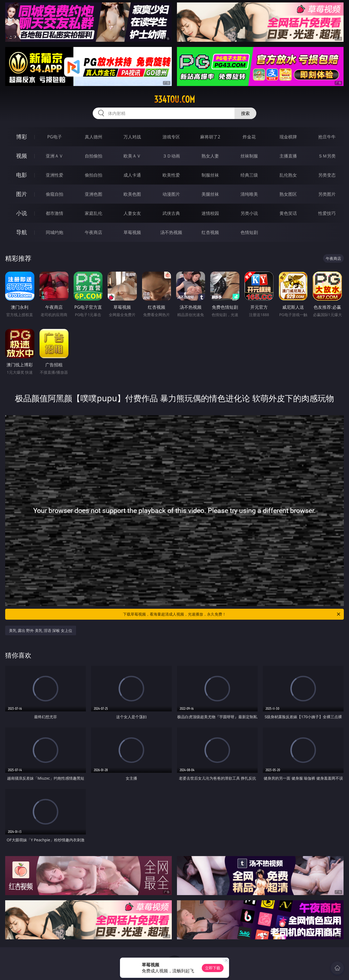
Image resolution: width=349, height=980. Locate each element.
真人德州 (94, 137)
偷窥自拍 (55, 194)
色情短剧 (249, 232)
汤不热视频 (171, 232)
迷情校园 (210, 213)
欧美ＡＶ (132, 156)
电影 (22, 175)
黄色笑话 (288, 213)
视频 (22, 156)
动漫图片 (171, 194)
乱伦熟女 (288, 175)
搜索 (245, 113)
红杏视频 (210, 232)
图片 (22, 194)
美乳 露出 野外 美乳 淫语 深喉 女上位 (41, 630)
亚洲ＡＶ (55, 156)
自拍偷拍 (94, 156)
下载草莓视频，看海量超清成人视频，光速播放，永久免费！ (232, 614)
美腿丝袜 (210, 194)
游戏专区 (171, 137)
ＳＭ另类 (327, 156)
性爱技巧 (327, 213)
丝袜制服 (249, 156)
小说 (22, 213)
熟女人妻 (210, 156)
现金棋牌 (288, 137)
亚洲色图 (94, 194)
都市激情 (55, 213)
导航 (22, 232)
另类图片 (327, 194)
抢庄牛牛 (327, 137)
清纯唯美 (249, 194)
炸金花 (249, 137)
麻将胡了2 (210, 137)
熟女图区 (288, 194)
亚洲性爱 (55, 175)
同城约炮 (55, 232)
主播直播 (288, 156)
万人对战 (132, 137)
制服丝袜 (210, 175)
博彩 (22, 137)
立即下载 (213, 968)
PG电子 (54, 137)
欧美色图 (132, 194)
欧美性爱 (171, 175)
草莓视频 (132, 232)
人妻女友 (132, 213)
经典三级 (249, 175)
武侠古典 (171, 213)
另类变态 (327, 175)
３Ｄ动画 (171, 156)
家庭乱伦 (94, 213)
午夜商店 (94, 232)
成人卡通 (132, 175)
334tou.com (174, 99)
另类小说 (249, 213)
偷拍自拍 (94, 175)
